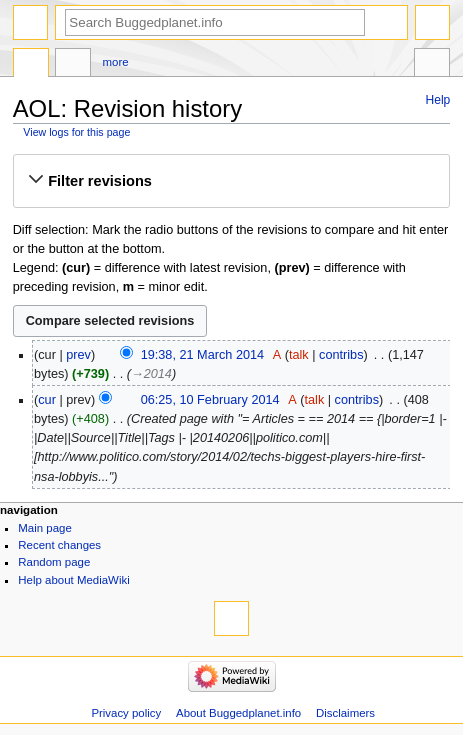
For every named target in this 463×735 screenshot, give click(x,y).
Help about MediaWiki (73, 580)
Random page (54, 562)
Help (438, 100)
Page (31, 65)
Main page (45, 528)
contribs (341, 355)
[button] (231, 181)
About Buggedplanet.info (238, 713)
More (116, 62)
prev (78, 355)
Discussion (73, 65)
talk (299, 355)
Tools (432, 65)
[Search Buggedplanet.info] (215, 22)
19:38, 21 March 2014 (202, 355)
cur (47, 400)
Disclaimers (345, 713)
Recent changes (59, 545)
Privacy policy (126, 713)
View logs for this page (76, 132)
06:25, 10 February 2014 (210, 400)
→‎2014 (151, 374)
